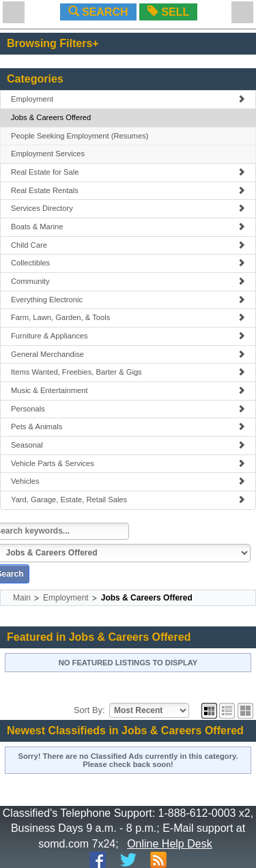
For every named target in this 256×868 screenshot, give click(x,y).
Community (128, 281)
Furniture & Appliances (128, 336)
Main (22, 598)
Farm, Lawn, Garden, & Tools (128, 317)
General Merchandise (128, 354)
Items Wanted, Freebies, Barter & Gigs (128, 372)
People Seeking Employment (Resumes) (80, 136)
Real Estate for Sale (128, 172)
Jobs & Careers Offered (51, 117)
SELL (168, 12)
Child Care (128, 245)
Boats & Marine (128, 227)
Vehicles (128, 481)
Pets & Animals (128, 426)
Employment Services (48, 154)
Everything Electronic (128, 300)
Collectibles (128, 263)
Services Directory (128, 208)
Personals (128, 409)
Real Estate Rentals (128, 190)
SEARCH (98, 12)
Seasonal (128, 445)
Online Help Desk (170, 844)
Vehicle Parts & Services (128, 463)
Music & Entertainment (128, 390)
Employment (128, 99)
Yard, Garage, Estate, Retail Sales (128, 500)
